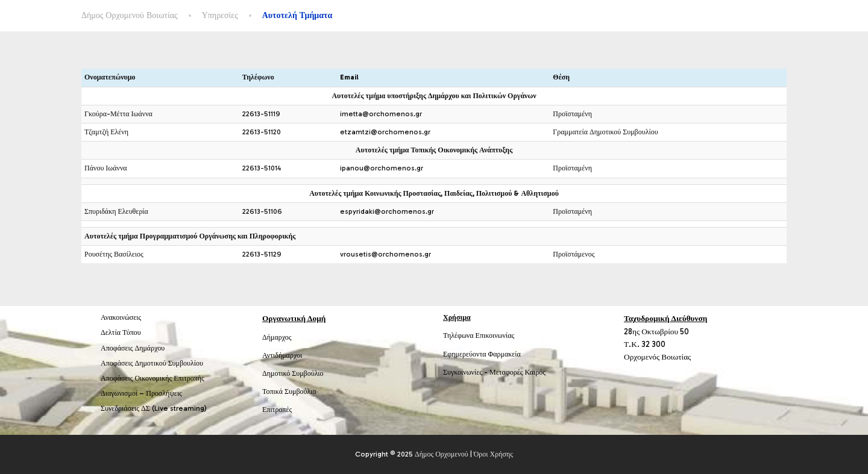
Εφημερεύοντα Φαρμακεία (482, 354)
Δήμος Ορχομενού (442, 454)
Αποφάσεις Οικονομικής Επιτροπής (153, 378)
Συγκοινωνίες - (466, 372)
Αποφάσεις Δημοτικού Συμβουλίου (152, 363)
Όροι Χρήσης (493, 454)
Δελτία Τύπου (121, 332)
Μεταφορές (506, 372)
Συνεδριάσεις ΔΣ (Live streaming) (154, 408)
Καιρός (535, 372)
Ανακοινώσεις (121, 317)
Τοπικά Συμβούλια (289, 391)
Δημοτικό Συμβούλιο (293, 373)
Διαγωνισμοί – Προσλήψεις (141, 393)
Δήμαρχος (277, 337)
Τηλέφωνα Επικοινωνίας (479, 335)
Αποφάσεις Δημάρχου (133, 348)
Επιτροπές (277, 410)
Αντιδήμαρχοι (282, 355)
